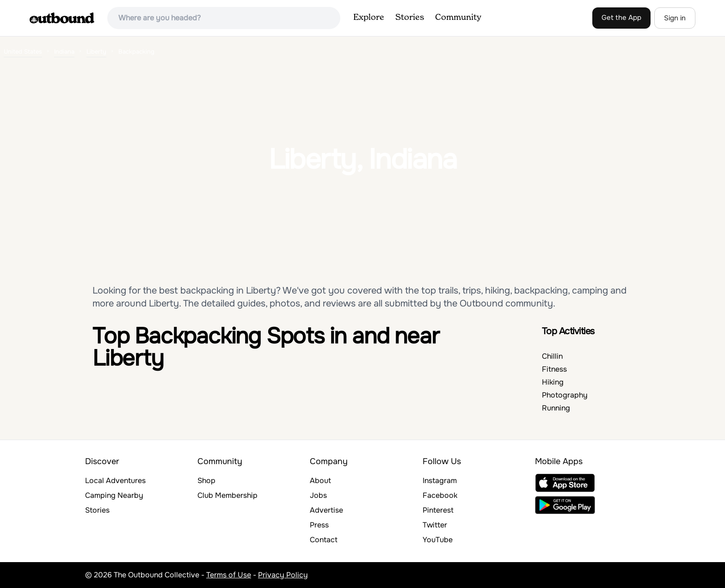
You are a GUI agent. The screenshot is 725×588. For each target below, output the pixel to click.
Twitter (435, 525)
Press (319, 525)
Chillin (552, 356)
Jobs (318, 495)
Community (458, 18)
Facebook (440, 495)
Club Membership (227, 495)
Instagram (440, 481)
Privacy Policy (283, 575)
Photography (565, 395)
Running (556, 408)
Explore (369, 18)
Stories (410, 18)
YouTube (438, 540)
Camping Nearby (114, 495)
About (320, 481)
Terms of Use (229, 575)
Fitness (554, 369)
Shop (206, 481)
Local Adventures (115, 481)
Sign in (675, 18)
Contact (324, 540)
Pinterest (438, 510)
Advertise (326, 510)
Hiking (553, 382)
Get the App (621, 18)
